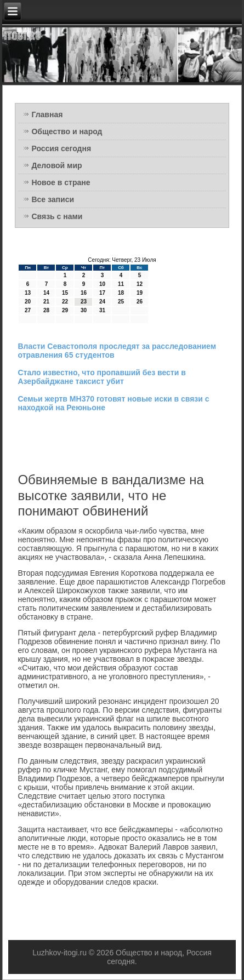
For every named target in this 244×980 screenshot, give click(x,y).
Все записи (53, 199)
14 (46, 293)
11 (121, 284)
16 (84, 293)
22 (65, 302)
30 (84, 310)
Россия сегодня (61, 148)
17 (102, 293)
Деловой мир (56, 165)
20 (28, 302)
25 (121, 302)
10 (102, 284)
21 (46, 302)
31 (102, 310)
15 (65, 293)
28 (46, 310)
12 (140, 284)
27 (28, 310)
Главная (47, 114)
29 (65, 310)
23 (84, 302)
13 (28, 293)
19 (140, 293)
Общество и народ (67, 131)
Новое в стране (61, 182)
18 (121, 293)
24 (102, 302)
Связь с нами (57, 216)
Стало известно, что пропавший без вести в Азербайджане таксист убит (101, 377)
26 (140, 302)
